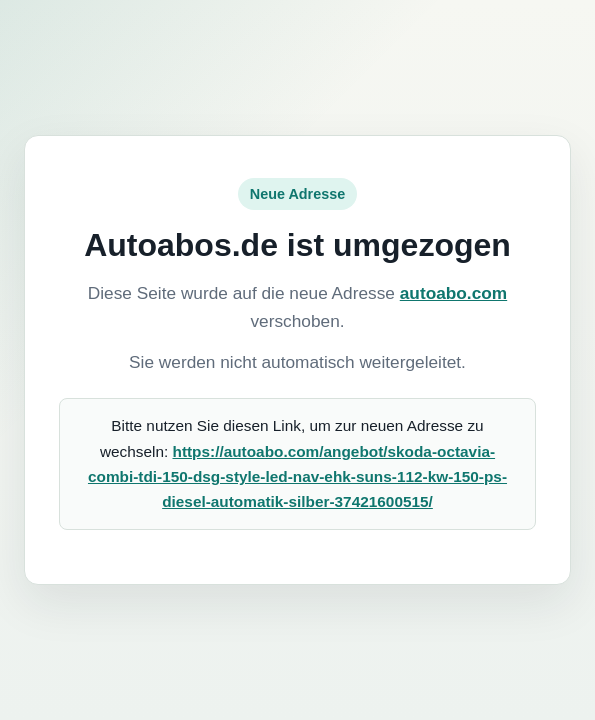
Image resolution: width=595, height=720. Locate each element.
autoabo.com (453, 293)
